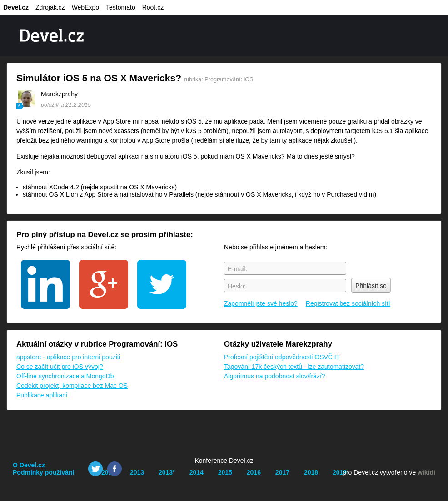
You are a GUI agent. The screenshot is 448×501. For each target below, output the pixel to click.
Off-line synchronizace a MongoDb (65, 376)
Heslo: (237, 286)
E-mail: (238, 269)
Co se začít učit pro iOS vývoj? (60, 367)
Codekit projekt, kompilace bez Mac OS (72, 386)
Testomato (121, 7)
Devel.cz (16, 7)
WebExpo (85, 7)
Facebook (114, 469)
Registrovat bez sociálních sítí (348, 303)
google (104, 284)
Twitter (95, 469)
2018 (311, 472)
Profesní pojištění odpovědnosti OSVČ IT (282, 357)
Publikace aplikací (42, 395)
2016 (254, 472)
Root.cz (153, 7)
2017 (282, 472)
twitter (162, 284)
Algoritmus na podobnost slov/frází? (275, 376)
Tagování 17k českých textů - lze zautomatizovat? (294, 367)
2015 (225, 472)
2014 (197, 472)
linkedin (45, 284)
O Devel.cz (29, 465)
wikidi (426, 472)
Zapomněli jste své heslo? (261, 303)
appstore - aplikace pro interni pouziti (68, 357)
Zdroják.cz (50, 7)
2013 (137, 472)
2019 (340, 472)
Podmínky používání (43, 472)
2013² (167, 472)
